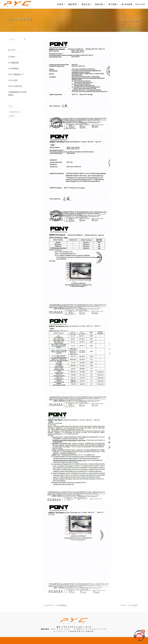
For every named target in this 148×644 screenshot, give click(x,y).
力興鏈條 (12, 116)
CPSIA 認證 (13, 80)
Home (123, 21)
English (140, 4)
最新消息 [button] (100, 4)
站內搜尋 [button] (127, 4)
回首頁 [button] (61, 4)
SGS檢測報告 (13, 69)
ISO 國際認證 (14, 63)
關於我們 (135, 21)
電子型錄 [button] (114, 4)
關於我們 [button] (74, 4)
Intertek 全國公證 (15, 86)
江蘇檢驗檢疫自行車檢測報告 (17, 94)
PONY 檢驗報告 (16, 74)
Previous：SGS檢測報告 (55, 605)
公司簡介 (12, 57)
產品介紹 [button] (87, 4)
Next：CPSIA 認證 (130, 605)
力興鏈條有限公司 (15, 112)
